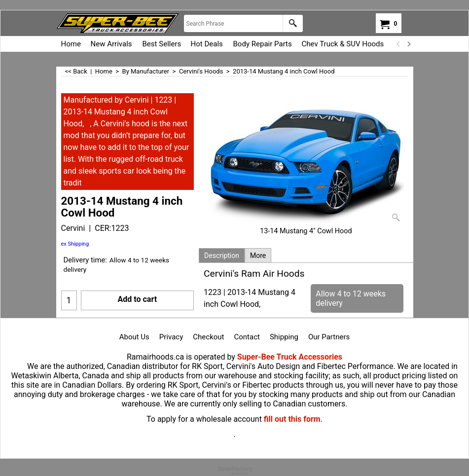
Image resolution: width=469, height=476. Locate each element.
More (258, 256)
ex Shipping (75, 244)
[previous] (399, 44)
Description (222, 256)
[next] (409, 44)
